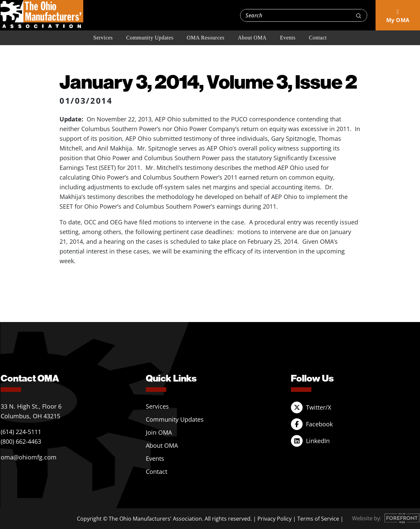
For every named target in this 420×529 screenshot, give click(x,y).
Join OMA (159, 432)
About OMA (252, 38)
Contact (318, 38)
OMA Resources (206, 38)
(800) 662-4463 (21, 441)
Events (288, 38)
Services (103, 38)
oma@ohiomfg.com (29, 457)
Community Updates (150, 38)
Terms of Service (318, 519)
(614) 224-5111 (21, 432)
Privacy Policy (275, 519)
